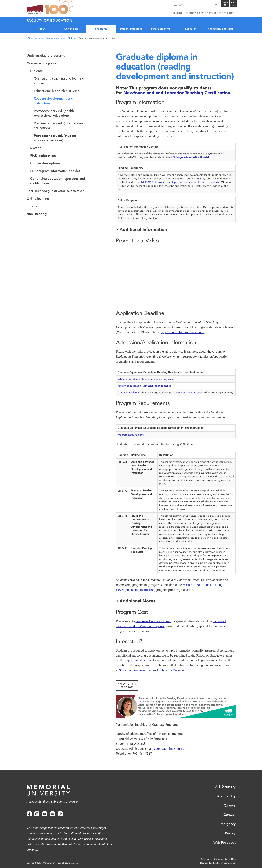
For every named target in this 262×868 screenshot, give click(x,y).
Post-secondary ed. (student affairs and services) (55, 138)
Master (35, 148)
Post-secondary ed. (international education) (59, 126)
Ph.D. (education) (43, 156)
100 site (60, 7)
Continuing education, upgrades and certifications (58, 181)
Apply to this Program (127, 686)
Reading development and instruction (54, 101)
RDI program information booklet (55, 171)
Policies (32, 206)
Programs (101, 29)
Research (191, 29)
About (41, 29)
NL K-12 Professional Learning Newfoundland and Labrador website (180, 182)
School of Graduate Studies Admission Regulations (147, 379)
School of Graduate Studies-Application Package (152, 670)
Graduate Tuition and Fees (153, 621)
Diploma (72, 38)
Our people (71, 29)
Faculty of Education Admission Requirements (144, 386)
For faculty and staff (221, 29)
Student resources (131, 29)
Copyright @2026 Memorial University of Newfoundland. (53, 863)
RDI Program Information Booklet (190, 157)
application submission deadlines (183, 332)
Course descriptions (45, 163)
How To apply (37, 214)
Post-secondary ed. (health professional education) (54, 113)
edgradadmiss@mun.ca (170, 749)
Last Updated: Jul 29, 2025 (223, 859)
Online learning (38, 199)
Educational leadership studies (57, 91)
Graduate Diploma (128, 393)
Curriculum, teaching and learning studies (59, 81)
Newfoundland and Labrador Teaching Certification (177, 93)
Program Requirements (131, 435)
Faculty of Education (50, 21)
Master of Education (191, 393)
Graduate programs (55, 38)
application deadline (138, 660)
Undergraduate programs (46, 56)
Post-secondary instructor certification (55, 191)
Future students (161, 29)
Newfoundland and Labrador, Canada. (218, 863)
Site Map (205, 859)
